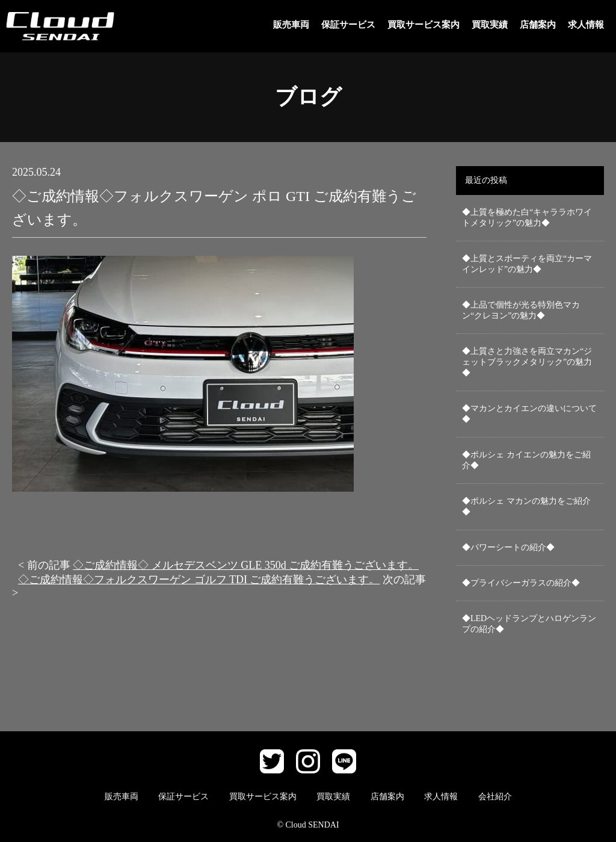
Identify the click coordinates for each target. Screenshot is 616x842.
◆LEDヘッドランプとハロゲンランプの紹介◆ (529, 624)
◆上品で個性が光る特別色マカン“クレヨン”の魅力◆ (521, 310)
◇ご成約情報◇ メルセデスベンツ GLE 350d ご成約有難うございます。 (246, 565)
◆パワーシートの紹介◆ (508, 547)
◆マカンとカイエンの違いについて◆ (529, 414)
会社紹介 (495, 797)
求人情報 (586, 25)
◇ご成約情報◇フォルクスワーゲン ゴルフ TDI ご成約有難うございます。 (199, 580)
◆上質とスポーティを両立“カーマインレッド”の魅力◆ (527, 264)
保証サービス (348, 25)
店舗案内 (538, 25)
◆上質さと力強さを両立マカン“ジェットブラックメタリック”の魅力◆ (527, 362)
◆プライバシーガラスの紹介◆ (521, 583)
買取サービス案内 (423, 25)
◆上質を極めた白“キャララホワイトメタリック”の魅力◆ (527, 218)
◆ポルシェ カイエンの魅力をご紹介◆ (526, 460)
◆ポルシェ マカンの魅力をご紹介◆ (526, 506)
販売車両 (291, 25)
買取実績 (490, 25)
